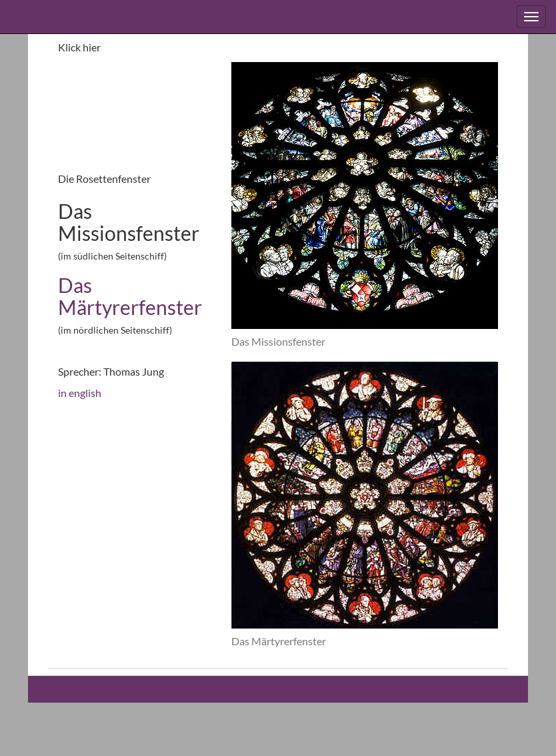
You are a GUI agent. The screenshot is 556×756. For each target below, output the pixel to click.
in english (80, 393)
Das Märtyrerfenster (130, 296)
